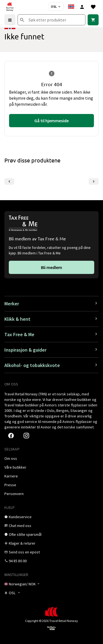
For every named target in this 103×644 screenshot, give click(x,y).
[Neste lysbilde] (94, 181)
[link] (93, 20)
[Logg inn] (82, 7)
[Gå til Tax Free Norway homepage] (10, 7)
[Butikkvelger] (56, 7)
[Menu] (10, 20)
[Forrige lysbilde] (9, 181)
